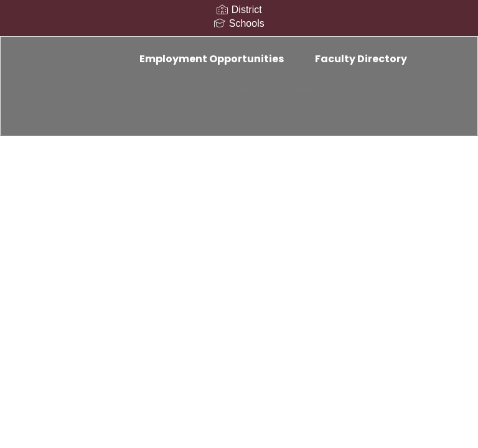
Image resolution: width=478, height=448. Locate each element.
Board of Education (208, 88)
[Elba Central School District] (239, 44)
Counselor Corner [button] (67, 119)
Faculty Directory (361, 59)
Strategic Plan (290, 88)
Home (40, 88)
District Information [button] (111, 88)
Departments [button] (365, 88)
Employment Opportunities (212, 59)
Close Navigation (256, 124)
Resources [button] (150, 119)
